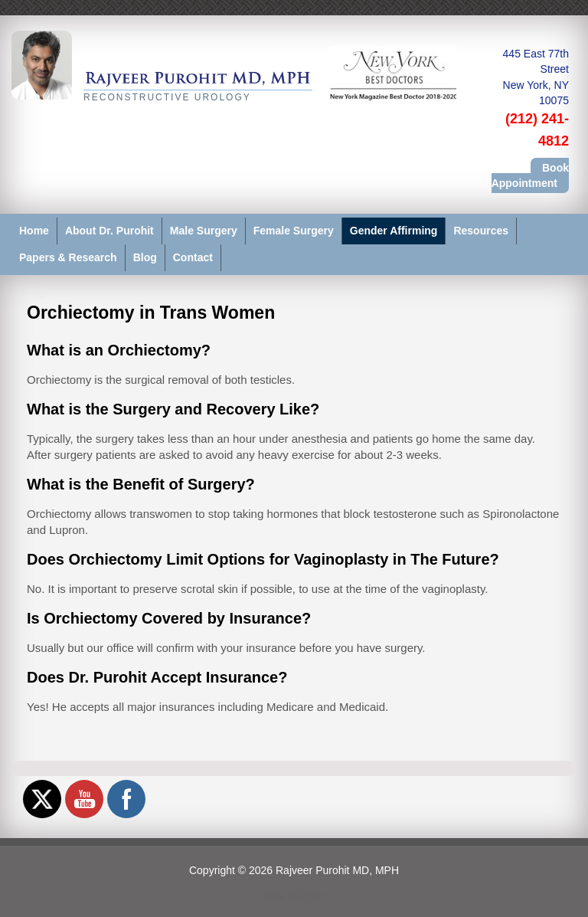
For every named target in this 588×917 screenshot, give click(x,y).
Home (34, 231)
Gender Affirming (394, 231)
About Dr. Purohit (109, 231)
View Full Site (294, 896)
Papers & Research (68, 257)
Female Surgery (294, 231)
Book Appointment (530, 175)
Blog (145, 257)
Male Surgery (204, 231)
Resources (481, 231)
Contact (193, 257)
